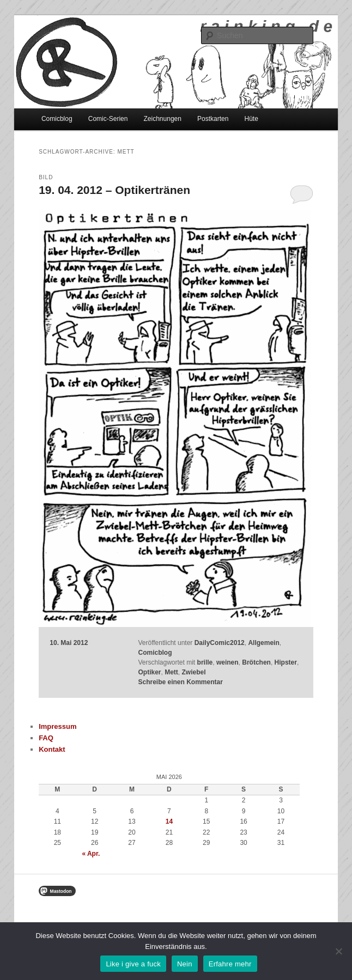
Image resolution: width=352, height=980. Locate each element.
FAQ (46, 738)
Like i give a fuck (133, 964)
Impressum (57, 726)
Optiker (149, 672)
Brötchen (256, 662)
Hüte (251, 119)
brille (205, 662)
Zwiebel (194, 672)
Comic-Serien (108, 119)
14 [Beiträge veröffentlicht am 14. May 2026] (169, 821)
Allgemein (263, 643)
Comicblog (57, 119)
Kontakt (52, 749)
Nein (185, 964)
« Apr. (91, 854)
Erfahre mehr (230, 964)
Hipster (286, 662)
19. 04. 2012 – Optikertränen (114, 190)
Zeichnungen (163, 119)
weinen (227, 662)
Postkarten (213, 119)
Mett (171, 672)
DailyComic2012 (220, 643)
